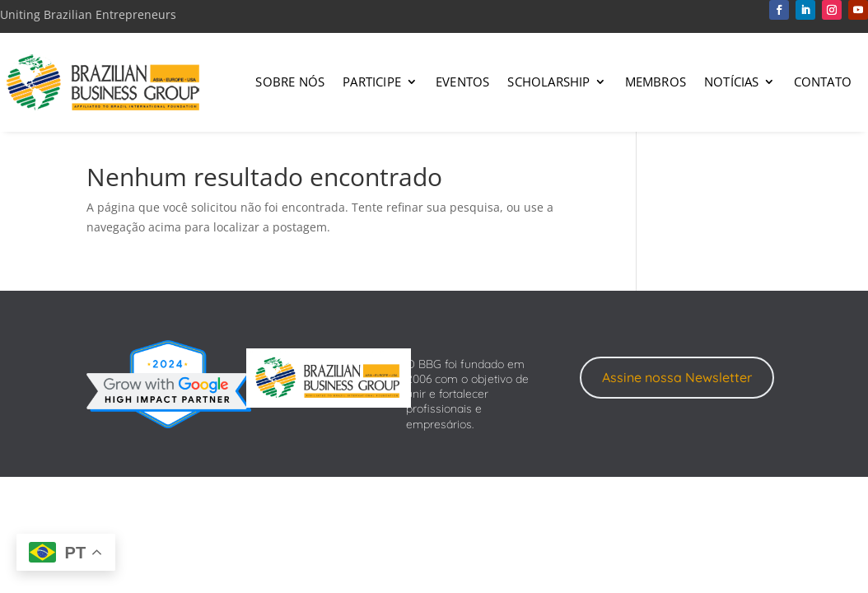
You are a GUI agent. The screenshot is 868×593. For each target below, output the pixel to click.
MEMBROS (656, 82)
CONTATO (823, 82)
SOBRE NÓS (290, 82)
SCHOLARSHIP (548, 82)
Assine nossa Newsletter (677, 377)
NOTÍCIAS (732, 82)
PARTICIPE (372, 82)
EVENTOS (462, 82)
